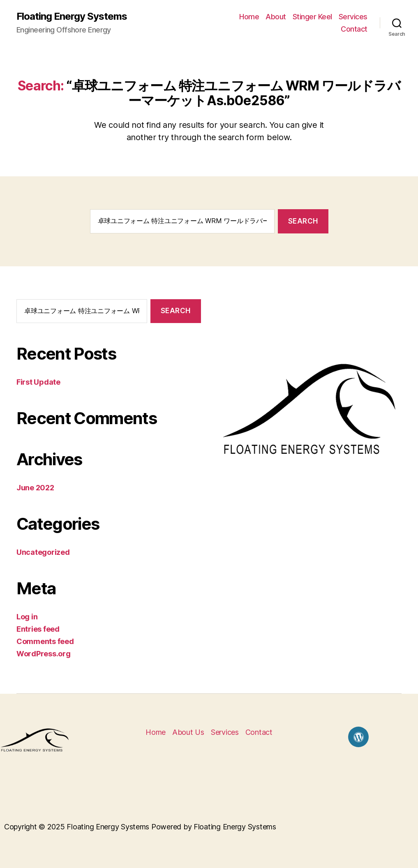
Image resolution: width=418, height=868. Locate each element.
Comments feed (45, 641)
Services (353, 17)
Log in (27, 617)
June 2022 (35, 488)
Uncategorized (43, 552)
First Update (38, 382)
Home (249, 17)
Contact (354, 29)
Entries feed (38, 629)
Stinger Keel (312, 17)
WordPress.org (44, 654)
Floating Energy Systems (72, 16)
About (276, 17)
